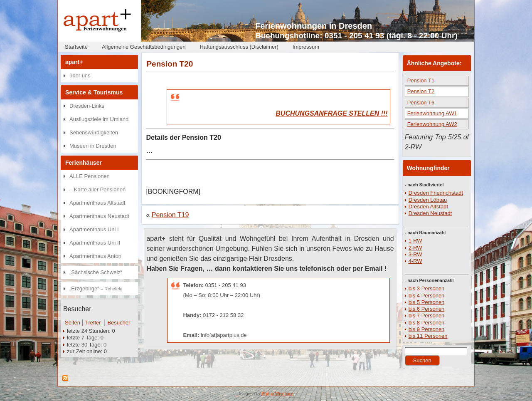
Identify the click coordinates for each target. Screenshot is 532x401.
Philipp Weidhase (277, 394)
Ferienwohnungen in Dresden (314, 26)
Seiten (73, 323)
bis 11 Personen (428, 336)
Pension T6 (421, 103)
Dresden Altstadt (428, 207)
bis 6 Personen (427, 309)
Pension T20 (170, 64)
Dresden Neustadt (430, 213)
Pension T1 (421, 80)
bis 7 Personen (427, 316)
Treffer (94, 323)
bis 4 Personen (427, 296)
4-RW (415, 261)
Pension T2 (421, 91)
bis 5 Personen (427, 302)
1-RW (415, 241)
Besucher (119, 323)
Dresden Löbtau (428, 200)
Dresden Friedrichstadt (436, 193)
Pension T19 (170, 215)
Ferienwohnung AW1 (432, 113)
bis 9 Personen (427, 329)
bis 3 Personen (427, 288)
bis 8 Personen (427, 323)
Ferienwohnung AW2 (432, 124)
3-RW (415, 254)
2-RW (415, 248)
